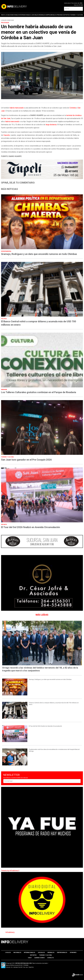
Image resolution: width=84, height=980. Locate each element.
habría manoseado (17, 108)
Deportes (66, 15)
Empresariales (51, 15)
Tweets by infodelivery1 (10, 871)
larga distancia (51, 125)
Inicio (3, 15)
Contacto (50, 958)
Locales (8, 15)
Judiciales (35, 15)
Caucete (7, 135)
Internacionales (25, 15)
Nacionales (15, 15)
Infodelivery (10, 932)
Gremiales (42, 15)
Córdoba (73, 108)
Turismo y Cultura (76, 15)
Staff (30, 958)
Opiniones (59, 15)
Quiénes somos (39, 958)
